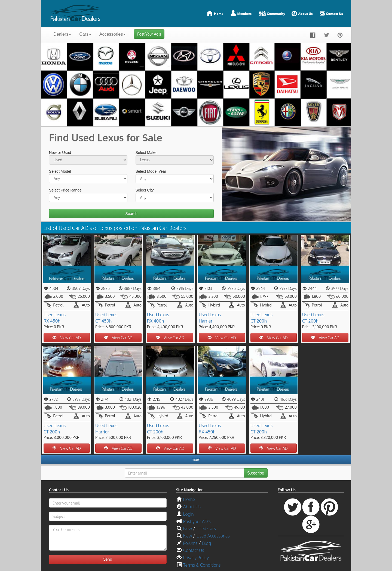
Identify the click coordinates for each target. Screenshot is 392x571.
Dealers (62, 34)
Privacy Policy (196, 558)
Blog (206, 543)
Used (49, 315)
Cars (85, 34)
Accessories (112, 34)
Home (189, 499)
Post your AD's (197, 521)
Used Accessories (213, 536)
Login (189, 514)
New (188, 529)
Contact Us (194, 550)
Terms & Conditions (202, 565)
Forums (190, 543)
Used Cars (206, 529)
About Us (192, 507)
